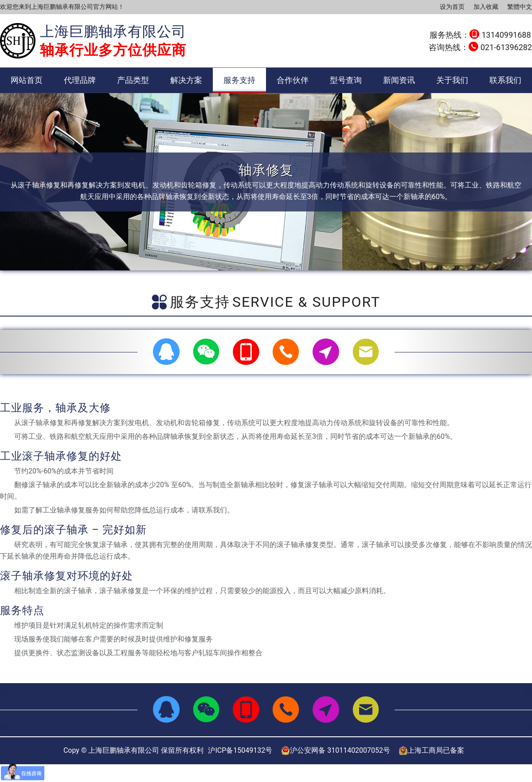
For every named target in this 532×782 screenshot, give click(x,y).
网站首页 (27, 80)
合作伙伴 (293, 80)
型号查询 (346, 80)
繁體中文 (520, 7)
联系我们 (505, 80)
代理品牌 (80, 80)
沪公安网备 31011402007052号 (336, 751)
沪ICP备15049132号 (240, 750)
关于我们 (452, 80)
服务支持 (239, 80)
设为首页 (452, 7)
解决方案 (186, 80)
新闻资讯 (399, 80)
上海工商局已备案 (432, 751)
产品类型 (133, 80)
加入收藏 (486, 7)
